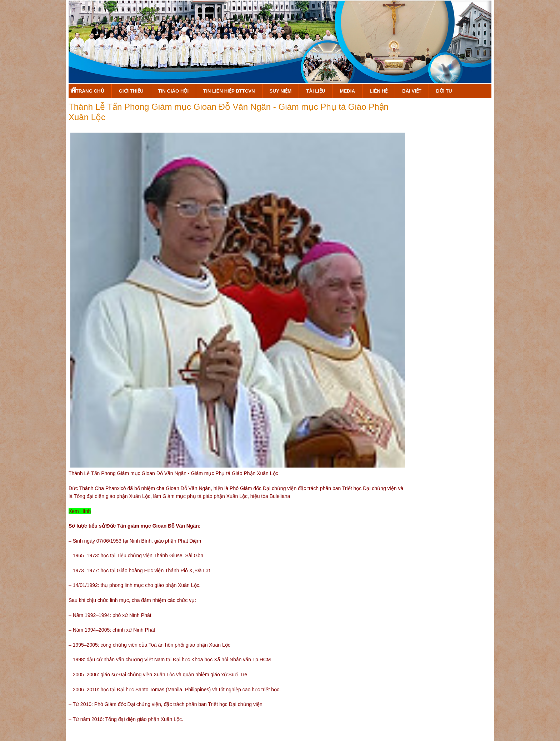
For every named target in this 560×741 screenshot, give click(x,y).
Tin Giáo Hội (173, 91)
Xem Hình (80, 511)
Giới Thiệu (131, 91)
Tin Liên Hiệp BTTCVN (229, 91)
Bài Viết (412, 91)
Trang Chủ (90, 91)
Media (347, 91)
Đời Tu (444, 91)
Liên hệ (379, 91)
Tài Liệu (316, 91)
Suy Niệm (281, 91)
